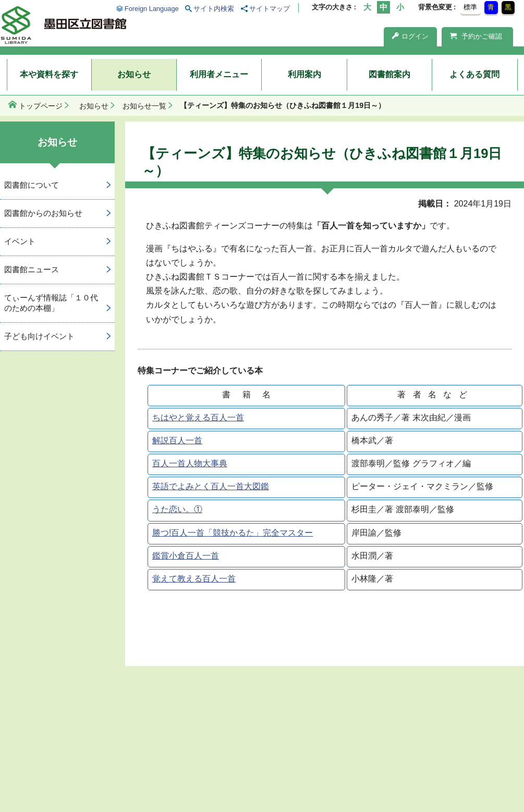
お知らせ (134, 74)
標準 (470, 7)
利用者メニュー (219, 74)
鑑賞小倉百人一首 (186, 556)
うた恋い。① (177, 509)
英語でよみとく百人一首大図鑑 (211, 486)
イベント (20, 241)
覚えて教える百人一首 (194, 579)
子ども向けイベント (39, 336)
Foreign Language (152, 9)
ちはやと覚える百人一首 (198, 417)
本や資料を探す (49, 74)
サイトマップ (270, 9)
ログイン (410, 36)
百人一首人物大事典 (190, 463)
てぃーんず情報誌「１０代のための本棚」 (51, 303)
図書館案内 (389, 74)
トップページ (41, 106)
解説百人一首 (177, 440)
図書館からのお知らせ (43, 213)
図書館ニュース (32, 269)
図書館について (32, 185)
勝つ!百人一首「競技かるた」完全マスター (233, 533)
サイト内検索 (214, 9)
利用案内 (304, 74)
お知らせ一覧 (144, 106)
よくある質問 (474, 74)
